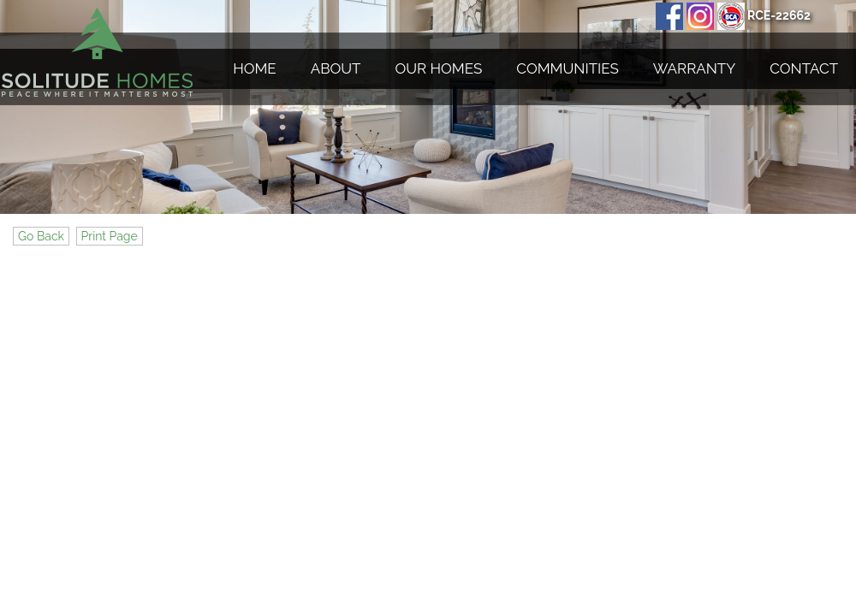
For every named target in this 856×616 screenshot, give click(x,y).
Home (255, 68)
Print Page (110, 236)
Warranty (694, 68)
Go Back (41, 236)
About (336, 68)
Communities (567, 68)
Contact (804, 68)
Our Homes (439, 68)
